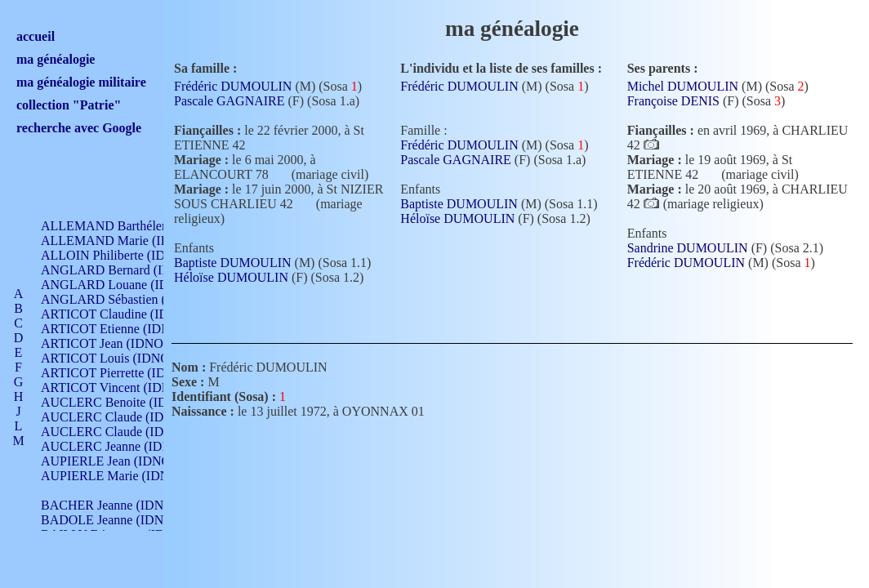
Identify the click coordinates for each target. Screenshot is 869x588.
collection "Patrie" (69, 105)
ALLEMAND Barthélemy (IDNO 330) (143, 226)
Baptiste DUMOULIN (233, 263)
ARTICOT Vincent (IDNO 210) (124, 388)
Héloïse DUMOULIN (231, 277)
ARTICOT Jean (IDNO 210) (116, 343)
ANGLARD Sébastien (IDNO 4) (127, 299)
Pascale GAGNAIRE (230, 101)
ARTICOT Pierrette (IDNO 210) (126, 373)
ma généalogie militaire (81, 82)
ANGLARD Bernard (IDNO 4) (123, 270)
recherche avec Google (79, 128)
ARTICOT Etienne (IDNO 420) (124, 329)
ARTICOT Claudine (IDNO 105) (128, 314)
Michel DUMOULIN (683, 86)
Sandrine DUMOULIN (688, 248)
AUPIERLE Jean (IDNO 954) (119, 461)
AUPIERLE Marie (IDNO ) (114, 476)
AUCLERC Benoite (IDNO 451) (127, 402)
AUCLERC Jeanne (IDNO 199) (125, 446)
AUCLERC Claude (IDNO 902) (125, 417)
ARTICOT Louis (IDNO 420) (119, 358)
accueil (36, 36)
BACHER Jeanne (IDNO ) (111, 505)
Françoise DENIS (673, 101)
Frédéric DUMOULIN (233, 86)
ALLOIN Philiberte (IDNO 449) (126, 255)
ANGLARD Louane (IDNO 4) (121, 285)
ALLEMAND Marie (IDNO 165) (129, 241)
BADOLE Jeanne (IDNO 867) (120, 520)
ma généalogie (56, 59)
